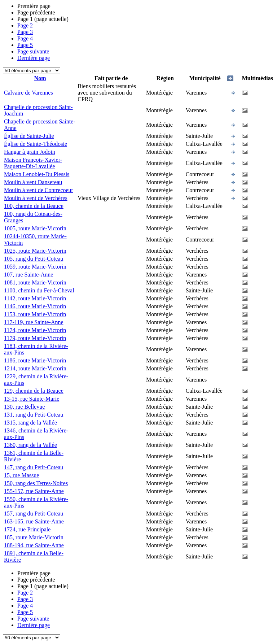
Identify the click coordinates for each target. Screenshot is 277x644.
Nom (40, 78)
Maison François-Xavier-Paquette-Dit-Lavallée (33, 163)
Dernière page (34, 58)
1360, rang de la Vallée (30, 445)
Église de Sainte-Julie (29, 136)
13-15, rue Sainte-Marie (32, 399)
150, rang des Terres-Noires (36, 483)
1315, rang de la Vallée (30, 423)
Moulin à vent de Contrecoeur (39, 190)
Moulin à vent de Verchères (36, 198)
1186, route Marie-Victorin (35, 360)
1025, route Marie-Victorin (35, 251)
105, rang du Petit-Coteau (34, 259)
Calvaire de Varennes (28, 93)
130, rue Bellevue (24, 407)
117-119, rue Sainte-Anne (34, 322)
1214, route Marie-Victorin (35, 368)
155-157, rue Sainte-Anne (34, 491)
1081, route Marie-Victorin (35, 282)
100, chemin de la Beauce (34, 206)
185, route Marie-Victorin (34, 537)
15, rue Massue (21, 475)
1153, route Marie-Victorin (35, 314)
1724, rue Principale (27, 529)
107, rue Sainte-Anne (28, 275)
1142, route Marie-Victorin (35, 298)
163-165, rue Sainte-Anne (34, 521)
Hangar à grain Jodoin (30, 152)
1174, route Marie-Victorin (35, 330)
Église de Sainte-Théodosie (36, 144)
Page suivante (33, 51)
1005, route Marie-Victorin (35, 228)
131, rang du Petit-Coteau (34, 415)
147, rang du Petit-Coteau (34, 467)
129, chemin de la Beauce (34, 391)
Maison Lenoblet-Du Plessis (37, 174)
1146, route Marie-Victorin (35, 306)
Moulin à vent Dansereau (33, 182)
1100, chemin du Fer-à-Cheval (39, 290)
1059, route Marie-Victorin (35, 267)
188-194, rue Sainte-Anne (34, 545)
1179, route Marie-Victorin (35, 338)
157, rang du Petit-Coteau (34, 514)
